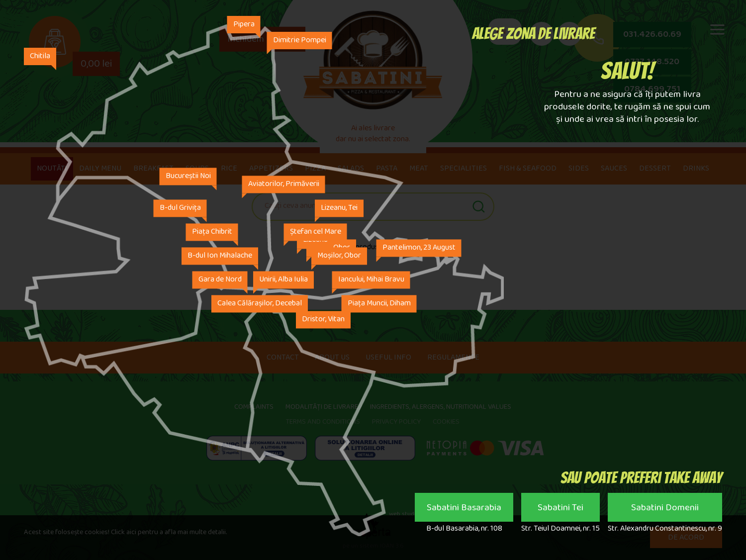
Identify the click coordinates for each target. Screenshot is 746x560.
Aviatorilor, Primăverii (284, 185)
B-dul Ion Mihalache (220, 256)
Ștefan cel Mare (316, 233)
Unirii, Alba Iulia (283, 280)
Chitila (40, 57)
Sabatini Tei (560, 510)
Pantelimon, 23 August (419, 248)
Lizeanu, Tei (339, 209)
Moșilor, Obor (339, 256)
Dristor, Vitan (323, 320)
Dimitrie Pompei (300, 41)
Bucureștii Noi (188, 177)
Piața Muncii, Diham (379, 304)
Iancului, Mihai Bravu (371, 280)
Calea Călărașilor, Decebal (260, 304)
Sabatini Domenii (665, 510)
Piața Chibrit (212, 233)
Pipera (244, 25)
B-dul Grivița (180, 209)
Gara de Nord (220, 280)
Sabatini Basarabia (464, 510)
